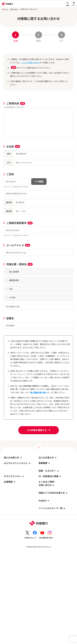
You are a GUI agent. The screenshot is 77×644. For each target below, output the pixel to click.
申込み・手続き (44, 467)
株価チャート (44, 560)
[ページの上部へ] (39, 447)
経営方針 (42, 539)
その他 (11, 297)
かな (9, 162)
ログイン (8, 509)
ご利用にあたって (30, 628)
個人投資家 (12, 272)
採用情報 (7, 573)
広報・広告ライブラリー (12, 585)
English (42, 590)
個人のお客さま (12, 457)
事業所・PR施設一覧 (11, 577)
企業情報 (8, 563)
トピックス (8, 556)
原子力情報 (42, 504)
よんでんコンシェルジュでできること (17, 522)
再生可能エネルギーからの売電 (15, 492)
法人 (10, 289)
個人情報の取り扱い (40, 392)
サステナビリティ (13, 534)
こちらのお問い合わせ (30, 63)
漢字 (9, 154)
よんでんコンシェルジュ (12, 471)
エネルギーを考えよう (46, 517)
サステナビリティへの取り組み (15, 539)
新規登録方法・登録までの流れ (15, 526)
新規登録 (7, 513)
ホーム (6, 9)
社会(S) (6, 547)
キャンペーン (8, 484)
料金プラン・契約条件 (46, 463)
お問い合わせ (14, 9)
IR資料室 (42, 543)
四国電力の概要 (9, 568)
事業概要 (43, 491)
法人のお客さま (46, 457)
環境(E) (6, 543)
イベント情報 (9, 488)
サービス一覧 (8, 480)
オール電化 (8, 475)
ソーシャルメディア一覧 (51, 598)
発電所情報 (42, 509)
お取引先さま (43, 480)
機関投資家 (12, 280)
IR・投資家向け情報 (48, 534)
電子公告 (7, 590)
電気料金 (7, 467)
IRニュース (42, 552)
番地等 (9, 202)
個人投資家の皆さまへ (46, 564)
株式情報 (42, 547)
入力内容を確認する (37, 430)
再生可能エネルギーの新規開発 (49, 513)
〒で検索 (39, 181)
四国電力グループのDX (12, 581)
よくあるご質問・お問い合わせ (15, 497)
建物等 (9, 211)
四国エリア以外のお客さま (52, 583)
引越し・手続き (9, 463)
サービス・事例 (44, 471)
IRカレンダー (43, 556)
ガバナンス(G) (9, 552)
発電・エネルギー (47, 499)
